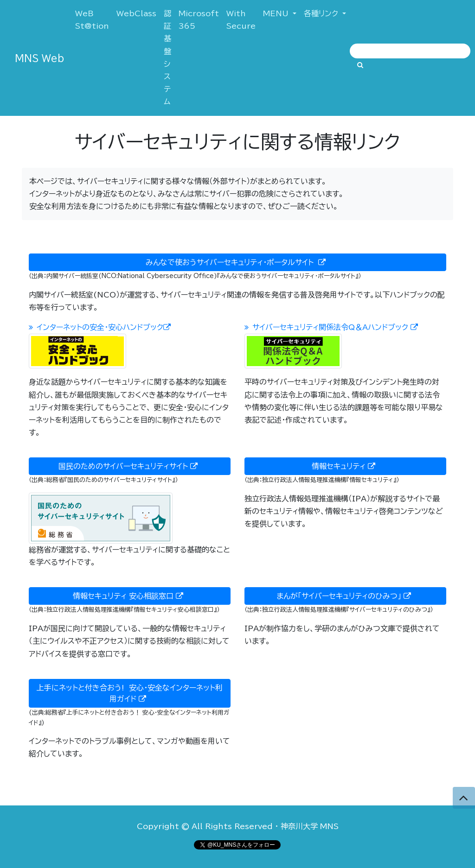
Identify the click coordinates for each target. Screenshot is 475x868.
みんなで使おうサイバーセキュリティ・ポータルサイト (237, 263)
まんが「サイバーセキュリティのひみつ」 (346, 596)
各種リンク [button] (322, 13)
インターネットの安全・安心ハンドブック (102, 327)
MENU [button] (277, 13)
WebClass (136, 13)
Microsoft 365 (199, 20)
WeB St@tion (94, 20)
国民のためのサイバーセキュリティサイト (130, 466)
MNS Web (39, 58)
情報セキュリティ (345, 466)
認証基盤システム (167, 57)
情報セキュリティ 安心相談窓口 (130, 596)
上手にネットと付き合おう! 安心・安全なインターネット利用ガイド (130, 694)
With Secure (241, 20)
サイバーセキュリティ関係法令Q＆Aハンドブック (333, 327)
